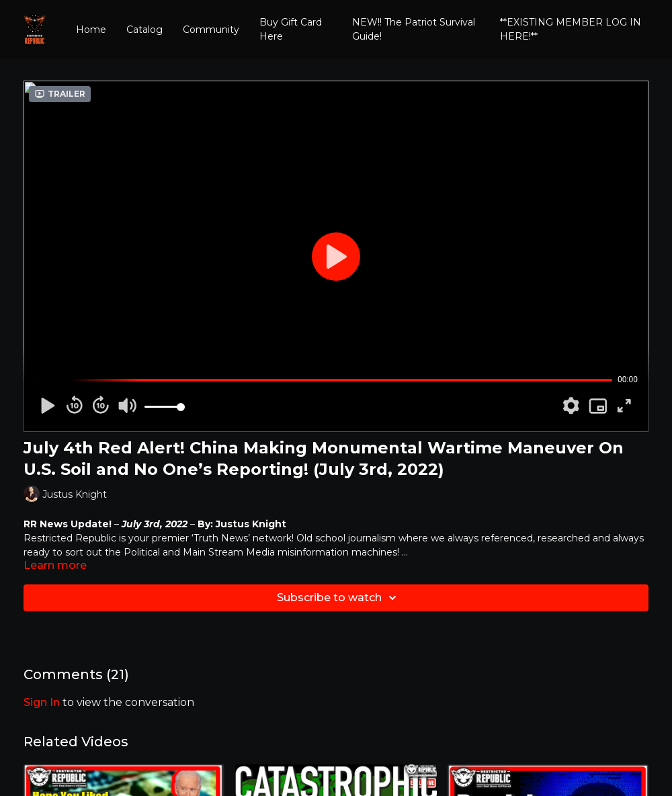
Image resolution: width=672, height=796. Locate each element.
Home (91, 30)
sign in (42, 702)
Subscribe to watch (339, 598)
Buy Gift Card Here (291, 29)
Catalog (144, 30)
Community (211, 30)
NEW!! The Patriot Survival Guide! (414, 29)
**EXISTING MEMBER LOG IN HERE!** (571, 29)
